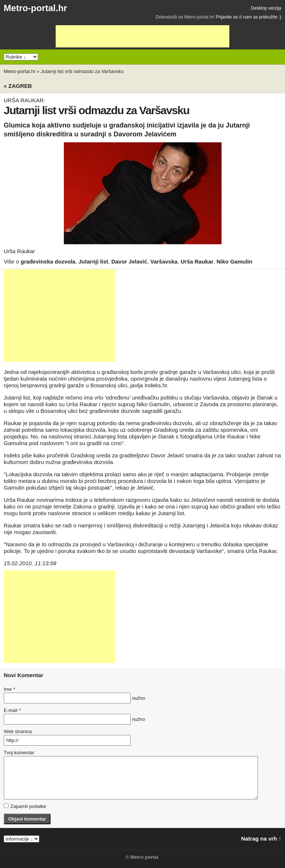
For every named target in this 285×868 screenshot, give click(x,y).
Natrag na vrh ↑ (261, 839)
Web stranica (18, 731)
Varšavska (164, 261)
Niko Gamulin (234, 261)
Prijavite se (227, 17)
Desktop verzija (266, 8)
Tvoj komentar (19, 753)
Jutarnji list (94, 261)
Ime (9, 689)
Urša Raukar (197, 261)
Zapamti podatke (25, 806)
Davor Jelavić (129, 261)
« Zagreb (18, 86)
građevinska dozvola (48, 261)
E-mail (12, 710)
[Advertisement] (142, 36)
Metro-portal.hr (35, 8)
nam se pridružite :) (262, 17)
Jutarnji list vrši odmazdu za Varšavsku (82, 71)
